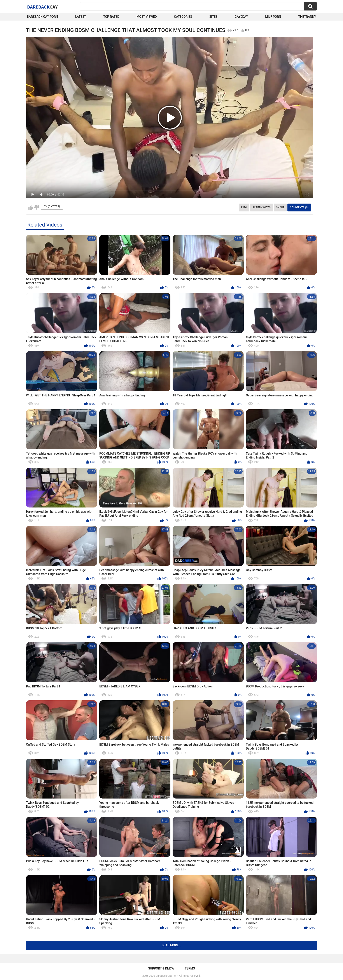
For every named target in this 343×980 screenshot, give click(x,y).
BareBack (42, 7)
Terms (190, 968)
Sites (213, 17)
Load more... (172, 945)
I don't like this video (36, 208)
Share (280, 208)
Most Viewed (147, 17)
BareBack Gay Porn (167, 976)
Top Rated (111, 17)
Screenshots (262, 208)
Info (244, 208)
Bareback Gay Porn (42, 17)
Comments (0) (299, 208)
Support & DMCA (161, 968)
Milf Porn (273, 17)
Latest (81, 17)
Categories (183, 17)
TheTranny (307, 17)
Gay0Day (241, 17)
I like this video (31, 208)
